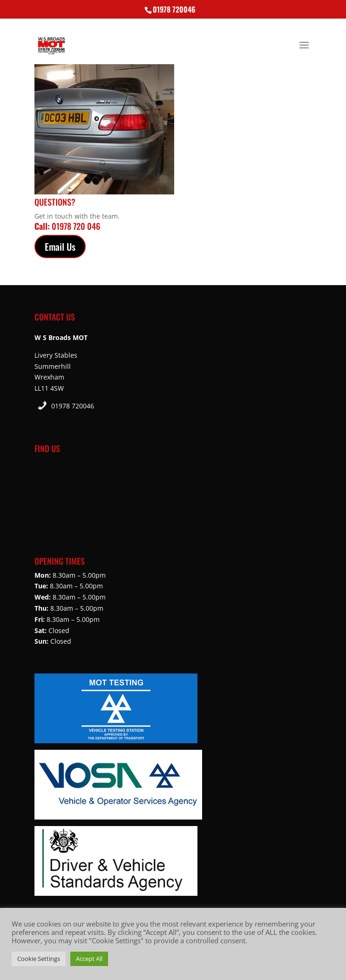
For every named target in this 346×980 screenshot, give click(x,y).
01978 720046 (73, 406)
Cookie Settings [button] (39, 959)
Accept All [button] (89, 959)
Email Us (60, 247)
